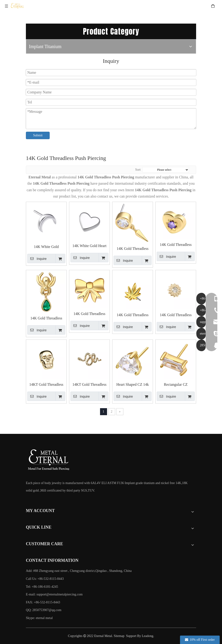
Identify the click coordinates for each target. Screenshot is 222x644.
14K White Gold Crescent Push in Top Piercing (46, 247)
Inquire (37, 258)
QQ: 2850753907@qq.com (44, 610)
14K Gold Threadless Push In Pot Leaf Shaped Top (132, 315)
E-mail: (54, 594)
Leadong (147, 636)
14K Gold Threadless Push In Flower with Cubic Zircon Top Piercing (176, 315)
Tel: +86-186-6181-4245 (42, 587)
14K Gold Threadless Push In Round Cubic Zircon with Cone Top (133, 249)
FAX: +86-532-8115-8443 (43, 602)
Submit (38, 135)
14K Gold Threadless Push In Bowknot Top (90, 314)
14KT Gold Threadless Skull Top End (46, 385)
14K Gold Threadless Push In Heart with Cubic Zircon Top (176, 245)
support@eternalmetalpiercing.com (60, 594)
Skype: (31, 618)
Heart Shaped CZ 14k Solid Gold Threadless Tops (133, 385)
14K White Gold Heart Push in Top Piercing (90, 246)
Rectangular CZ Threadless (176, 385)
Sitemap (119, 636)
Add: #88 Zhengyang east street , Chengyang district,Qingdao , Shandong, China (79, 571)
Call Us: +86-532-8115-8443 (45, 579)
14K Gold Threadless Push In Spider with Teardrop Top (46, 318)
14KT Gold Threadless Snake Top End (89, 385)
